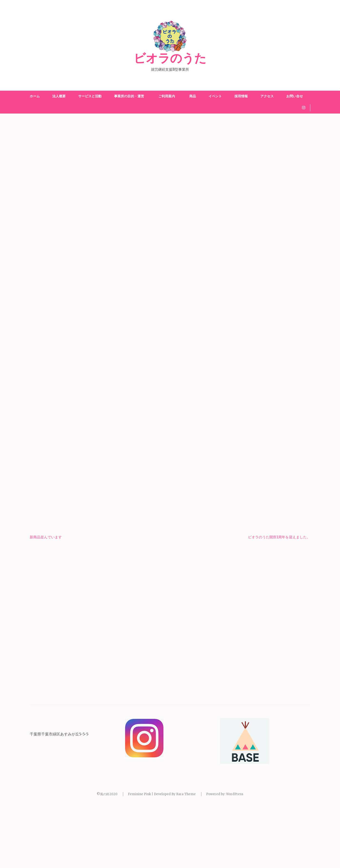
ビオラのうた (170, 59)
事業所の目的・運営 (129, 96)
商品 (193, 96)
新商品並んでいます (46, 598)
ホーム (35, 96)
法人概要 (59, 96)
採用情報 (241, 96)
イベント (215, 96)
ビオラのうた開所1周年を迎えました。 (279, 598)
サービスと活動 (90, 96)
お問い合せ (295, 96)
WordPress (235, 855)
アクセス (267, 96)
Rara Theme (186, 855)
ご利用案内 (168, 96)
